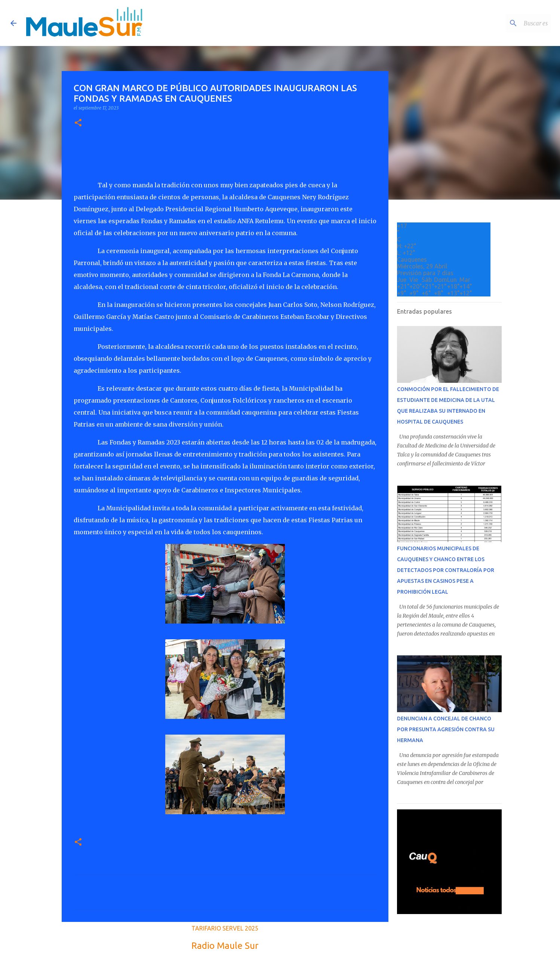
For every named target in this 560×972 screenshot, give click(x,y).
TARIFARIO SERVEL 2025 (225, 928)
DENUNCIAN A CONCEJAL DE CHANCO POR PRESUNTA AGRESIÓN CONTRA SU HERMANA (446, 729)
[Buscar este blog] (512, 23)
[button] (78, 123)
